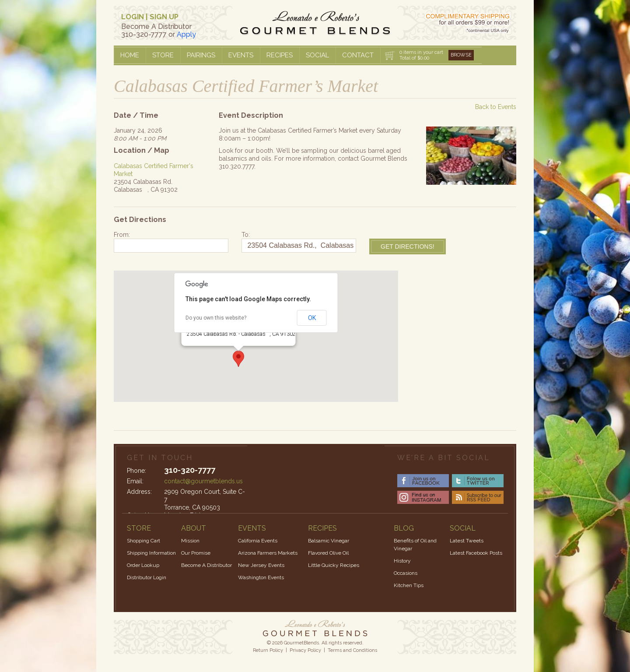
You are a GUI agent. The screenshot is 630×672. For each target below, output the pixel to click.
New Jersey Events (261, 565)
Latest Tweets (467, 541)
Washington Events (261, 577)
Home (130, 55)
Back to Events (496, 107)
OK (312, 318)
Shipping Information (151, 553)
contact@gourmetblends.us (203, 481)
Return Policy (268, 650)
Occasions (406, 573)
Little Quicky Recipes (334, 565)
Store (163, 55)
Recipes (280, 55)
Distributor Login (147, 577)
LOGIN (133, 17)
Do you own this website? (216, 318)
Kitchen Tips (409, 585)
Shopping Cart (143, 541)
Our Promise (196, 553)
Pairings (201, 55)
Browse (461, 55)
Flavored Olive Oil (328, 553)
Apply (186, 34)
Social (317, 55)
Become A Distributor (206, 565)
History (402, 561)
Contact (358, 55)
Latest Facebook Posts (476, 553)
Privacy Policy (305, 650)
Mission (190, 541)
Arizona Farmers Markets (268, 553)
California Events (258, 541)
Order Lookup (143, 565)
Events (241, 55)
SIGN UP (164, 17)
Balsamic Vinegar (329, 541)
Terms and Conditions (352, 650)
